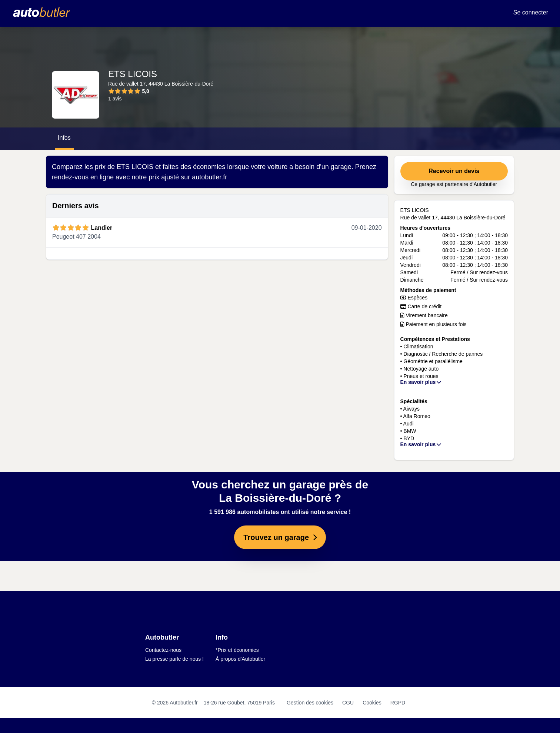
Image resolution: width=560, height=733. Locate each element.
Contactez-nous (163, 650)
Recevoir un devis (454, 171)
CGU (348, 703)
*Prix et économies (237, 650)
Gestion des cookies (310, 703)
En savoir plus (421, 382)
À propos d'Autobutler (240, 659)
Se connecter (531, 12)
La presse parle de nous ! (174, 659)
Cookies (372, 703)
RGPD (398, 703)
